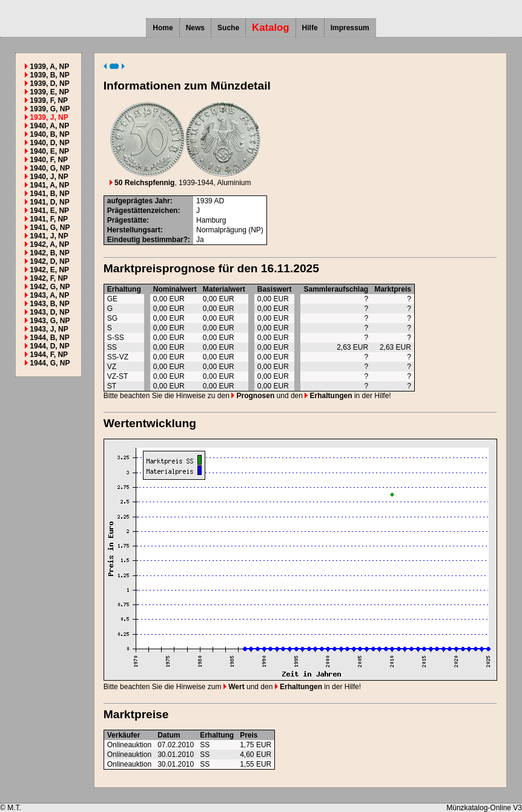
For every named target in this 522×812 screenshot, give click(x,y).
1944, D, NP (49, 346)
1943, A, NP (49, 295)
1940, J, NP (49, 177)
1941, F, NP (49, 219)
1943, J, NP (49, 329)
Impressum (350, 28)
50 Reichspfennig (142, 183)
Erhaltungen (328, 396)
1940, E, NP (49, 151)
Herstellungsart (134, 230)
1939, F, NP (49, 100)
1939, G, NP (50, 109)
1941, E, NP (49, 211)
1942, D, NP (49, 261)
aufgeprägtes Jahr (139, 201)
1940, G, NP (50, 168)
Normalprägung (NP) (230, 230)
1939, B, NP (49, 75)
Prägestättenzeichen (143, 211)
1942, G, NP (50, 287)
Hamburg (211, 220)
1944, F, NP (49, 355)
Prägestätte (127, 220)
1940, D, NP (49, 143)
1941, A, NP (49, 185)
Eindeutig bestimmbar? (147, 240)
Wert (234, 687)
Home (163, 28)
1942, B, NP (49, 253)
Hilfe (310, 28)
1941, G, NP (50, 228)
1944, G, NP (50, 363)
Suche (228, 28)
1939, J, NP (49, 117)
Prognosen (253, 396)
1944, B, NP (49, 338)
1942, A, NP (49, 244)
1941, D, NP (49, 202)
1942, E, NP (49, 270)
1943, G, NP (50, 321)
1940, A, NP (49, 126)
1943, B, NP (49, 304)
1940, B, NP (49, 134)
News (195, 28)
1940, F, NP (49, 160)
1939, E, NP (49, 92)
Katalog (271, 28)
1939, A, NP (49, 67)
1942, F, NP (49, 278)
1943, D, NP (49, 312)
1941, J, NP (49, 236)
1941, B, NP (49, 194)
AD (219, 201)
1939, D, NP (49, 83)
